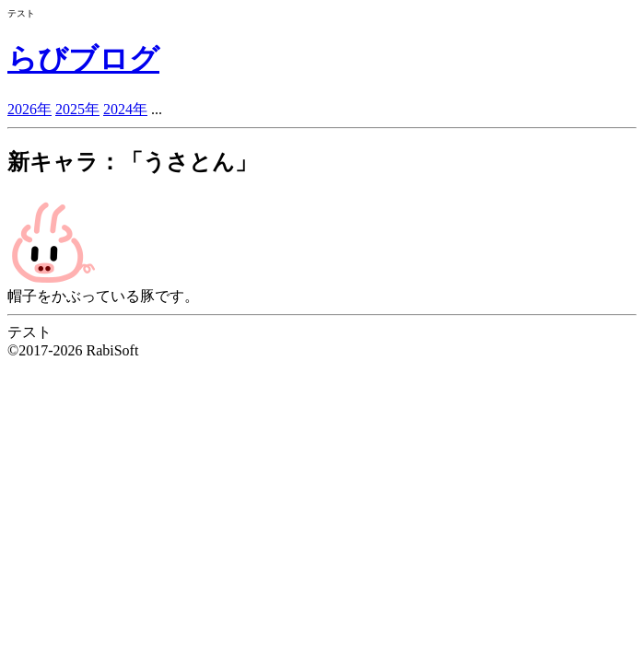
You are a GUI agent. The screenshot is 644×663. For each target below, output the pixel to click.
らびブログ (83, 59)
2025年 (77, 109)
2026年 (29, 109)
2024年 (125, 109)
